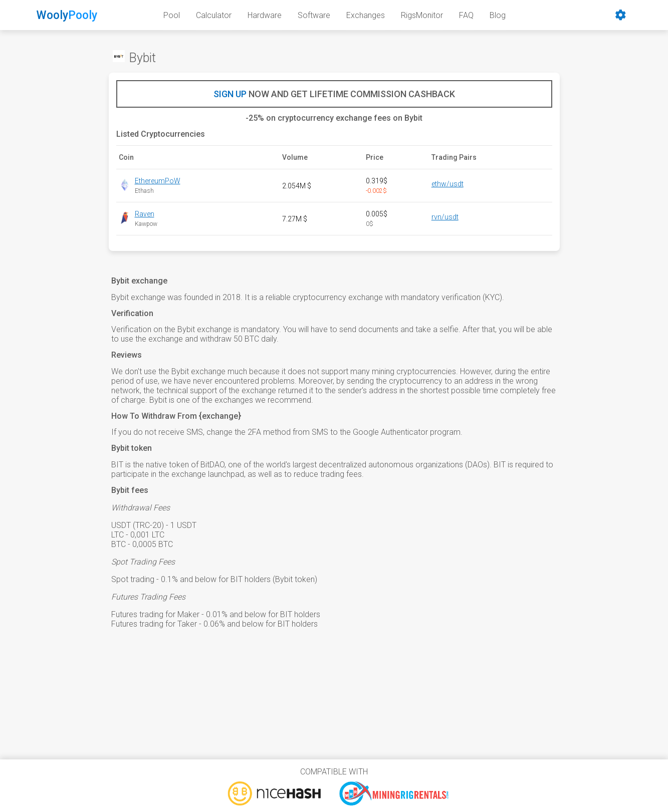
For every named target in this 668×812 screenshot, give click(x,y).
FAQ (466, 15)
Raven (145, 214)
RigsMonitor (422, 15)
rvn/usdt (445, 217)
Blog (498, 15)
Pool (172, 15)
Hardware (265, 15)
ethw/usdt (448, 184)
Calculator (214, 15)
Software (314, 15)
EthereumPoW (158, 181)
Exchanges (366, 15)
